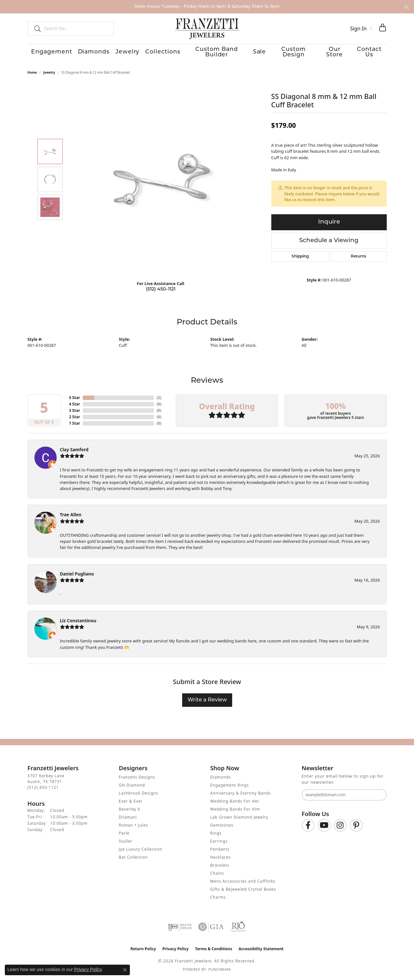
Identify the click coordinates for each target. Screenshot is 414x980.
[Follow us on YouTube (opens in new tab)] (324, 827)
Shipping (300, 258)
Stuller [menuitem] (126, 843)
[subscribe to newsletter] (378, 797)
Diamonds (87, 53)
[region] (162, 181)
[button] (361, 29)
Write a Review (207, 702)
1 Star (74, 425)
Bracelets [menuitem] (220, 867)
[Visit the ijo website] (180, 928)
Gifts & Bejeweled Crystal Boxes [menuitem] (243, 891)
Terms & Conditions (214, 950)
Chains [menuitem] (217, 875)
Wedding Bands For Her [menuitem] (235, 803)
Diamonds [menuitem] (221, 779)
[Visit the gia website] (211, 928)
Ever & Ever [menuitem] (131, 803)
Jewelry (121, 53)
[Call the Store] (43, 789)
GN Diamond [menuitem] (132, 787)
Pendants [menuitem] (220, 851)
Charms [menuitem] (218, 899)
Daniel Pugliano (77, 575)
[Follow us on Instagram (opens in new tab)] (340, 827)
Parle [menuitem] (124, 835)
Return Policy (143, 950)
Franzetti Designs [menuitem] (137, 779)
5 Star (74, 399)
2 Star (74, 418)
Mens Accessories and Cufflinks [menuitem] (243, 883)
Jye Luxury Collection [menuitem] (141, 851)
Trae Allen (71, 516)
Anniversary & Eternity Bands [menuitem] (241, 795)
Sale (254, 53)
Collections (156, 53)
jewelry (49, 74)
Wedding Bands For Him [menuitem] (235, 811)
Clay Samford (74, 451)
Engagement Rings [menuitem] (230, 787)
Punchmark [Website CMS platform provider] (220, 971)
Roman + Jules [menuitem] (134, 827)
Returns (359, 258)
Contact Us (372, 53)
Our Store (334, 53)
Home (32, 74)
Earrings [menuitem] (219, 843)
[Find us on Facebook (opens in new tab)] (308, 827)
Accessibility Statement (261, 950)
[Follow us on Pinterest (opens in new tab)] (356, 827)
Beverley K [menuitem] (130, 811)
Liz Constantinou (78, 622)
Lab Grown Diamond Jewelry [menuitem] (239, 819)
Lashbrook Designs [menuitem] (139, 795)
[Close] (406, 7)
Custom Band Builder (210, 53)
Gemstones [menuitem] (222, 827)
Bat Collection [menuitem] (133, 859)
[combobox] (76, 29)
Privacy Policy (175, 950)
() (159, 399)
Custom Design (291, 53)
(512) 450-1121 (161, 291)
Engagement (46, 53)
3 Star (74, 412)
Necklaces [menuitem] (221, 859)
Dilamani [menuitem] (128, 819)
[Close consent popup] (125, 970)
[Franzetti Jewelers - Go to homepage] (207, 29)
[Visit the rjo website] (238, 928)
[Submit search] (35, 29)
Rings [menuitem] (216, 835)
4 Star (74, 406)
